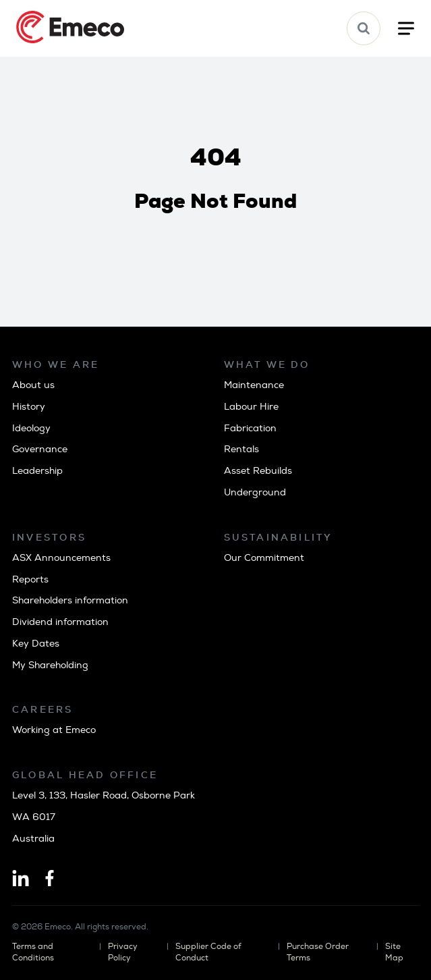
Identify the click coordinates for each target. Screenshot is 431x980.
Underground (255, 492)
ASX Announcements (61, 558)
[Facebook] (50, 879)
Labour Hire (251, 407)
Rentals (241, 449)
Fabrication (250, 428)
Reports (30, 579)
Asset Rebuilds (258, 471)
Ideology (31, 428)
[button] (364, 28)
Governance (40, 449)
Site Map (394, 952)
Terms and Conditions (33, 952)
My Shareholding (50, 665)
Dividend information (60, 622)
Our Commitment (264, 558)
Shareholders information (70, 600)
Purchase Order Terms (318, 952)
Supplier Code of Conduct (208, 952)
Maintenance (254, 385)
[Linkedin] (21, 879)
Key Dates (36, 644)
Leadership (37, 471)
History (29, 407)
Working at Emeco (54, 730)
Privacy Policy (123, 952)
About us (33, 385)
